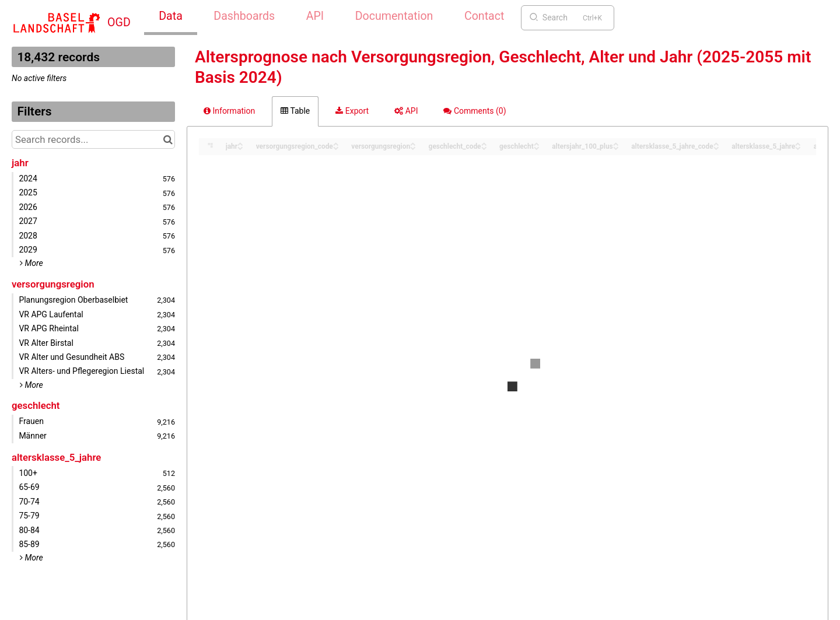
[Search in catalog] (168, 139)
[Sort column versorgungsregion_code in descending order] (336, 147)
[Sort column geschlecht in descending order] (537, 147)
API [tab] (406, 111)
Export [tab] (352, 111)
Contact (484, 16)
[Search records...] (93, 139)
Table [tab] (295, 111)
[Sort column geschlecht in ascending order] (537, 143)
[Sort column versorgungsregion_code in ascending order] (336, 143)
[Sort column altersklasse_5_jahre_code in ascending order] (716, 143)
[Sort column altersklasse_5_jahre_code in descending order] (716, 147)
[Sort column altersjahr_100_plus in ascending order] (616, 143)
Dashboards (244, 16)
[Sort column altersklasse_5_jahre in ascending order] (798, 143)
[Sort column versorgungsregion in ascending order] (413, 143)
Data (171, 16)
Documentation (394, 16)
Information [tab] (229, 111)
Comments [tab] (475, 111)
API (315, 16)
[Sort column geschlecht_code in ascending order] (484, 143)
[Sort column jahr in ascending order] (240, 143)
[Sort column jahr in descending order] (240, 147)
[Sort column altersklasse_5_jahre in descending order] (798, 147)
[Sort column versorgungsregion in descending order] (413, 147)
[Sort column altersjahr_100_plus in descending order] (616, 147)
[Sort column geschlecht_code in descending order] (484, 147)
